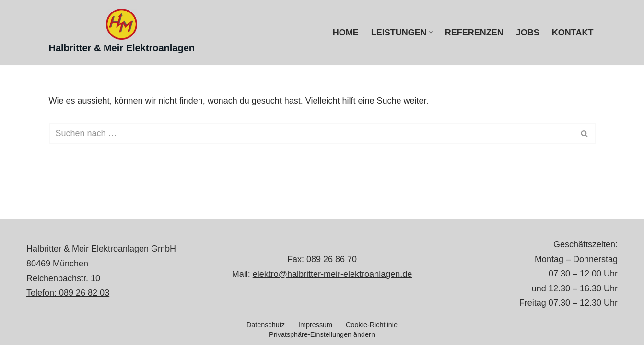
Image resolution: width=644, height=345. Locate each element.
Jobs (528, 33)
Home (346, 33)
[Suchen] (311, 133)
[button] (431, 32)
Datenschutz (266, 325)
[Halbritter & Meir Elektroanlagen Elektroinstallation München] (122, 32)
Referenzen (474, 33)
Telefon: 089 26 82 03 (68, 293)
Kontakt (573, 33)
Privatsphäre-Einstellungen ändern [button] (322, 334)
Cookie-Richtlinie (372, 325)
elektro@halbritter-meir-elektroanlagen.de (332, 274)
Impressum (315, 325)
